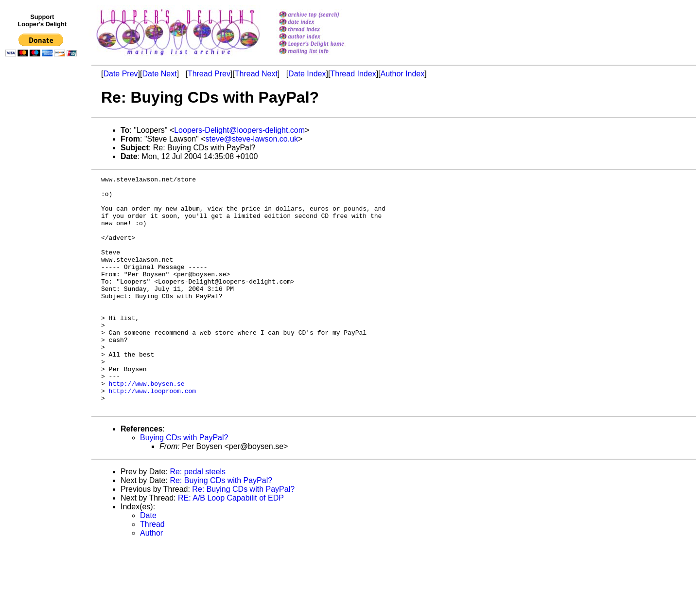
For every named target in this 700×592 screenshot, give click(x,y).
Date (148, 562)
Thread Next (256, 74)
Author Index (403, 74)
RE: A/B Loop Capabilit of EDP (231, 545)
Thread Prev (209, 74)
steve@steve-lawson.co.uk (252, 139)
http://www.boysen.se (147, 426)
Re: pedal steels (198, 518)
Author (151, 580)
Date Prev (120, 74)
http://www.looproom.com (152, 434)
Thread (152, 571)
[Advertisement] (43, 261)
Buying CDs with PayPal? (184, 484)
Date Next (159, 74)
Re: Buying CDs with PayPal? (221, 527)
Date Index (307, 74)
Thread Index (353, 74)
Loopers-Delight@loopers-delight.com (239, 130)
